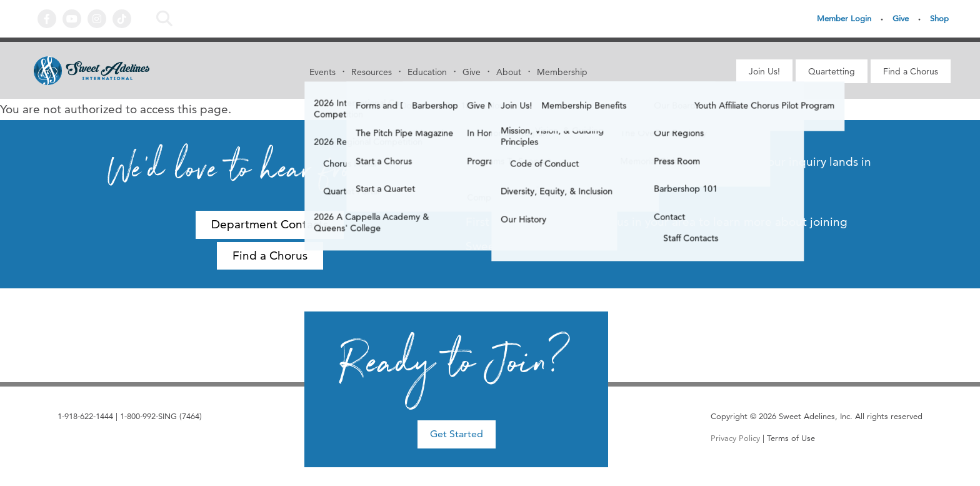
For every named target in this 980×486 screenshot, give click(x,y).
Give (901, 18)
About (509, 72)
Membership (562, 72)
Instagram (97, 19)
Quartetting (832, 71)
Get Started (457, 434)
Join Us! (764, 71)
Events (322, 72)
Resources (372, 72)
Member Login (844, 18)
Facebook (47, 19)
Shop (939, 18)
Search (164, 19)
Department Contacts (270, 224)
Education (427, 72)
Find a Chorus (911, 71)
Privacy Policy (735, 438)
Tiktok (122, 19)
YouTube (72, 19)
